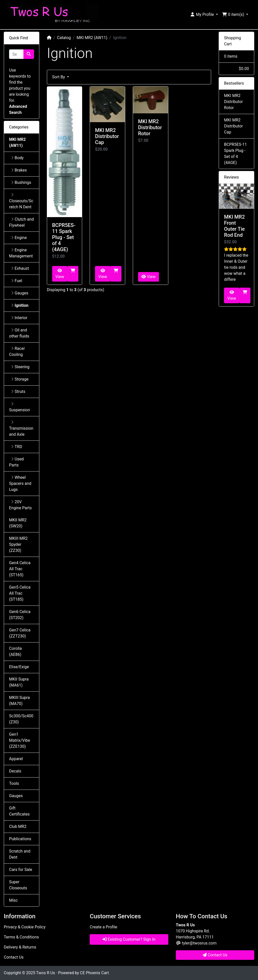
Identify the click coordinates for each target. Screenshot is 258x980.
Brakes (19, 170)
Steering (20, 367)
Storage (20, 379)
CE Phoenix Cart (94, 973)
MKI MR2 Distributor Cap (107, 136)
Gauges (20, 293)
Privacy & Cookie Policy (25, 927)
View (60, 274)
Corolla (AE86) (15, 651)
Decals (15, 771)
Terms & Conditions (21, 937)
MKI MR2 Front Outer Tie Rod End (234, 226)
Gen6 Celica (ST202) (20, 615)
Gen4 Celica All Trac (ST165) (20, 569)
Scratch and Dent (20, 854)
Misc (13, 900)
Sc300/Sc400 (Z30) (21, 719)
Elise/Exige (19, 667)
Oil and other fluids (19, 333)
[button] (204, 15)
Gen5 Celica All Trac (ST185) (20, 593)
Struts (18, 392)
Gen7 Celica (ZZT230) (20, 633)
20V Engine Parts (20, 505)
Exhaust (20, 268)
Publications (20, 839)
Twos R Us (45, 973)
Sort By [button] (59, 77)
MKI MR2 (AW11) (92, 38)
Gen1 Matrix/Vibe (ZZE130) (20, 740)
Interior (19, 318)
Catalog (64, 38)
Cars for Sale (21, 870)
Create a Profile (103, 927)
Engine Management (21, 253)
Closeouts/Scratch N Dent (21, 201)
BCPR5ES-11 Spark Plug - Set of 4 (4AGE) (64, 237)
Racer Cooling (17, 351)
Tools (14, 783)
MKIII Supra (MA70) (19, 701)
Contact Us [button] (215, 955)
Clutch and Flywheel (21, 222)
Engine (19, 238)
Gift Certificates (19, 811)
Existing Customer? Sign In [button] (129, 939)
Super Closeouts (18, 885)
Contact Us (14, 957)
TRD (17, 447)
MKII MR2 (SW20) (18, 523)
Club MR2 (18, 826)
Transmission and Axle (21, 428)
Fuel (17, 281)
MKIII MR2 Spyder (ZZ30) (18, 544)
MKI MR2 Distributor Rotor (150, 127)
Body (17, 158)
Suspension (20, 407)
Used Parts (16, 462)
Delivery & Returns (20, 947)
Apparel (16, 759)
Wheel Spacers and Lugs (20, 483)
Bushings (21, 182)
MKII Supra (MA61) (19, 682)
